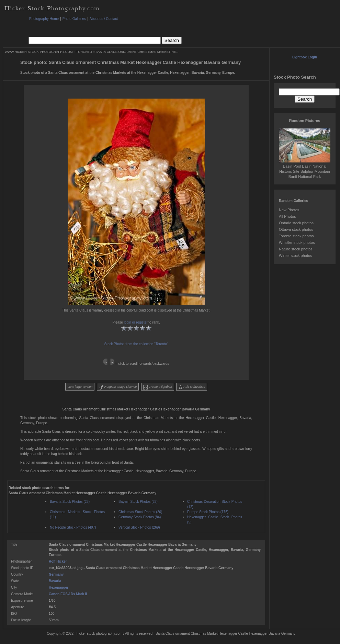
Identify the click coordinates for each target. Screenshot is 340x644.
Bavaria (55, 581)
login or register (136, 322)
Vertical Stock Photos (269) (139, 527)
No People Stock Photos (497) (73, 527)
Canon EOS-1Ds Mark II (68, 594)
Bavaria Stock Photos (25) (70, 502)
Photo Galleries (74, 19)
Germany (56, 574)
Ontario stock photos (296, 223)
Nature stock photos (296, 249)
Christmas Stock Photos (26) (140, 512)
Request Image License (118, 387)
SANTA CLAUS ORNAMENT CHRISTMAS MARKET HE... (137, 52)
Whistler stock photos (297, 242)
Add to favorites (192, 387)
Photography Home (44, 19)
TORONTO (84, 52)
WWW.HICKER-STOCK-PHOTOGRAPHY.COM (39, 52)
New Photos (289, 210)
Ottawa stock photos (296, 229)
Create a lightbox (158, 387)
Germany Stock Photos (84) (140, 517)
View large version (80, 387)
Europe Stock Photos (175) (208, 512)
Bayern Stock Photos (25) (138, 502)
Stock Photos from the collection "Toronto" (136, 344)
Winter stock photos (296, 256)
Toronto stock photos (296, 236)
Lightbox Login (305, 57)
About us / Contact (104, 19)
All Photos (287, 216)
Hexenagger (59, 587)
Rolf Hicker (58, 561)
